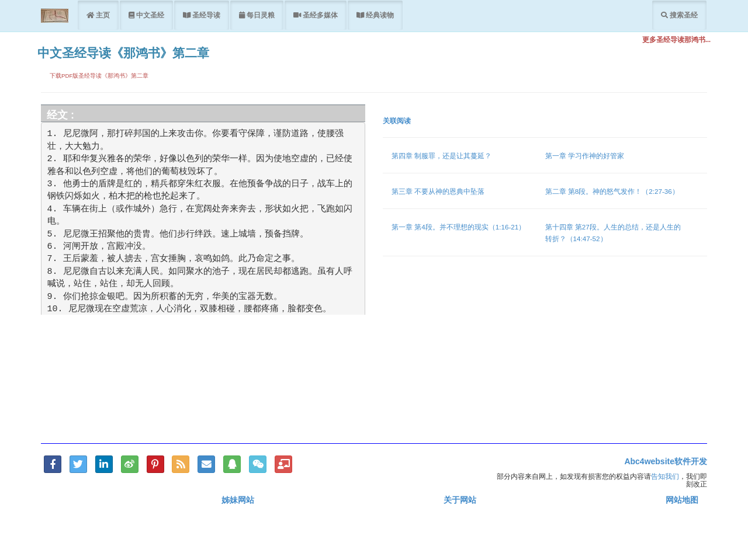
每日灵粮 (260, 15)
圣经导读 (205, 15)
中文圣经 (149, 15)
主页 (102, 15)
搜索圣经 (683, 15)
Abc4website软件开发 (666, 461)
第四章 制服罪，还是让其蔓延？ (441, 156)
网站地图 (682, 500)
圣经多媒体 (319, 15)
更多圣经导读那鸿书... (676, 40)
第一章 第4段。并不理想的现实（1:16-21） (458, 227)
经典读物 (379, 15)
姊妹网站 (238, 500)
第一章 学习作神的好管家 (585, 156)
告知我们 (665, 476)
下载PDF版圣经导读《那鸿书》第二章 (99, 76)
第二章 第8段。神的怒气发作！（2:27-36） (612, 191)
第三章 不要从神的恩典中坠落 (438, 191)
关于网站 (460, 500)
